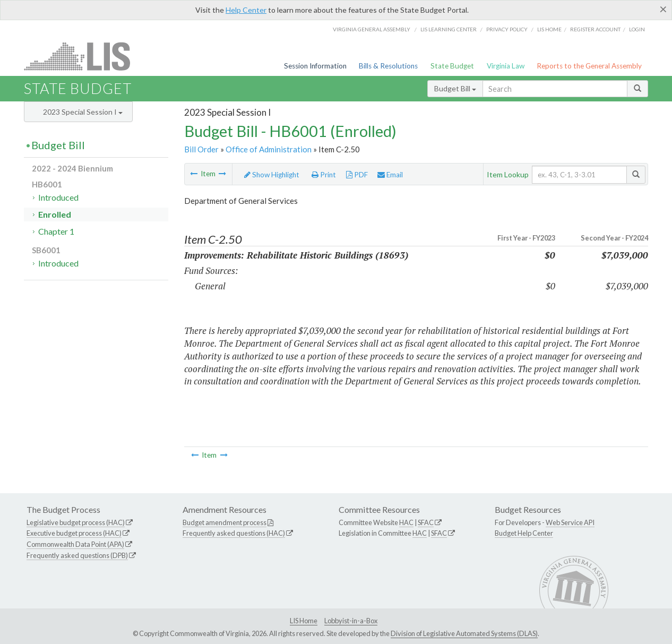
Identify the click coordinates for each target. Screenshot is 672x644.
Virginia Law (506, 66)
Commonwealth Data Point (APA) (75, 544)
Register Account (595, 29)
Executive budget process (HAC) (74, 533)
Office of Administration (269, 149)
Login (637, 29)
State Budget (452, 66)
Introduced (58, 197)
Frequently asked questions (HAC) (234, 533)
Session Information (315, 66)
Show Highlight (272, 175)
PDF (357, 175)
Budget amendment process (225, 522)
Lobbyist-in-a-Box (351, 621)
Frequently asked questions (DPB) (77, 555)
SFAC (426, 522)
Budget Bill (455, 88)
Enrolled (55, 214)
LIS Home (304, 621)
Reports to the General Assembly (589, 66)
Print (324, 175)
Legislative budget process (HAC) (76, 522)
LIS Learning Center (449, 29)
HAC (406, 522)
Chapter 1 (56, 231)
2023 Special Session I (83, 112)
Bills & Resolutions (388, 66)
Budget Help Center (524, 533)
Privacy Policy (507, 29)
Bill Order (201, 149)
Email (390, 175)
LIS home (549, 29)
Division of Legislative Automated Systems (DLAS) (464, 633)
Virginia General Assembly (372, 29)
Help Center (246, 10)
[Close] (663, 9)
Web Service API (570, 522)
